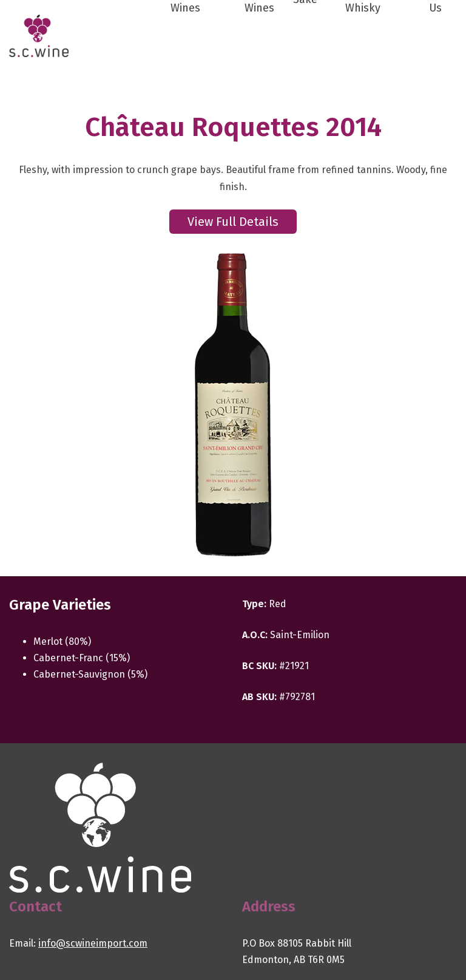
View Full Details (233, 222)
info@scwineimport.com (93, 943)
